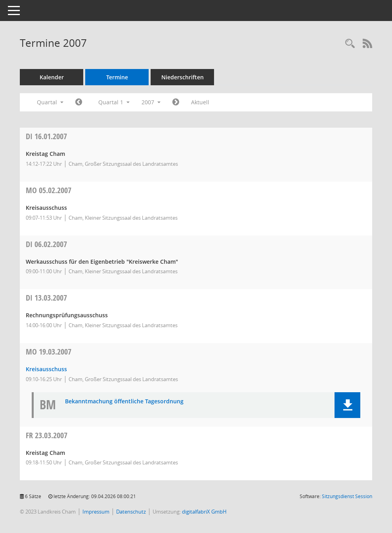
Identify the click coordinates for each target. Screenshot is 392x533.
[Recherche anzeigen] (350, 44)
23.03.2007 (47, 435)
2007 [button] (151, 102)
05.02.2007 (49, 190)
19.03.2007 (49, 352)
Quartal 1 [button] (114, 102)
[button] (347, 405)
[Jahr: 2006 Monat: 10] (79, 102)
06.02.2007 (46, 244)
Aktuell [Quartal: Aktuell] (200, 102)
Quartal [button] (50, 102)
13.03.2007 (46, 298)
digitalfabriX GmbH (204, 512)
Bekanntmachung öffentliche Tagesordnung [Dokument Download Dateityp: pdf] (124, 402)
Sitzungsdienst (347, 496)
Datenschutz (131, 512)
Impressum (96, 512)
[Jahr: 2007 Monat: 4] (176, 102)
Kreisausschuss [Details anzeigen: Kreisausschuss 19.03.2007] (46, 369)
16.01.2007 (46, 136)
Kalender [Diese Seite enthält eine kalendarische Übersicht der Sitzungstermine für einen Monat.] (52, 77)
